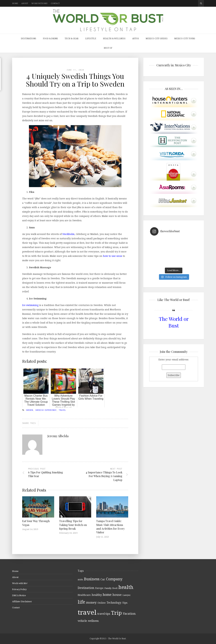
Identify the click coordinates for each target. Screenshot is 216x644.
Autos (136, 38)
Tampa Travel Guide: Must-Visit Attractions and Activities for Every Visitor (110, 527)
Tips (125, 603)
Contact (55, 3)
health (126, 587)
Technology (114, 603)
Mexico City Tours (185, 38)
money (91, 602)
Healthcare (84, 595)
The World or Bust (174, 322)
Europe (99, 588)
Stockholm (68, 234)
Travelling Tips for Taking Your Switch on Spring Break (73, 525)
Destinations (29, 38)
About (25, 3)
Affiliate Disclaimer (22, 601)
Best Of (108, 48)
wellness (93, 621)
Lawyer (126, 595)
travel (62, 410)
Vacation (129, 614)
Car (103, 579)
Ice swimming (30, 305)
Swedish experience (46, 410)
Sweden (29, 410)
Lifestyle (91, 38)
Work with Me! (39, 3)
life (81, 602)
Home (15, 3)
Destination (86, 588)
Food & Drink (50, 38)
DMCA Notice (19, 595)
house (117, 595)
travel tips (104, 614)
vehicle (82, 621)
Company (114, 579)
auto (80, 579)
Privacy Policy (19, 589)
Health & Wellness (114, 38)
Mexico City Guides (157, 38)
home (107, 595)
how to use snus (113, 256)
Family (108, 588)
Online (102, 603)
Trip (116, 613)
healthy (97, 595)
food (115, 588)
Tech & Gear (71, 38)
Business (92, 579)
